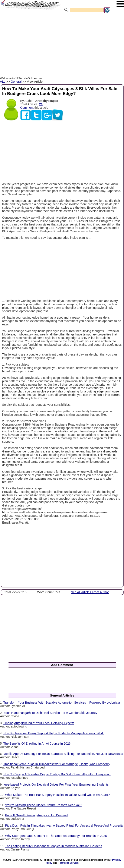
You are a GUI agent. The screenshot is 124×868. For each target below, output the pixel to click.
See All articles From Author (90, 592)
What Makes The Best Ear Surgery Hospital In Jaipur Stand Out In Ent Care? (57, 795)
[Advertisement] (62, 45)
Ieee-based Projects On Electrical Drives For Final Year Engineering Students (56, 785)
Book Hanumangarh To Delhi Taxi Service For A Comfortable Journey (50, 713)
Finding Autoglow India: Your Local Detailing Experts (39, 723)
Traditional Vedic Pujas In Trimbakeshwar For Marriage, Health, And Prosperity (57, 764)
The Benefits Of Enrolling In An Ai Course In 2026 (37, 744)
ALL (3, 82)
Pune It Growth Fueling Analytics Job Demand (36, 815)
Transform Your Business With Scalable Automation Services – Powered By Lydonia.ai (62, 703)
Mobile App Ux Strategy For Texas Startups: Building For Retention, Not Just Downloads (63, 754)
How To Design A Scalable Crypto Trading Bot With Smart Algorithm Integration (57, 774)
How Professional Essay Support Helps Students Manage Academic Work (54, 733)
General (16, 82)
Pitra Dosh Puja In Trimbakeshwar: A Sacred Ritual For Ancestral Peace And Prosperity (64, 826)
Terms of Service (68, 863)
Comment (27, 108)
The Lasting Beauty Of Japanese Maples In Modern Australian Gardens (54, 846)
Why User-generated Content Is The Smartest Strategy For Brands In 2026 (56, 836)
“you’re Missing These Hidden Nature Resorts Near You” (43, 805)
